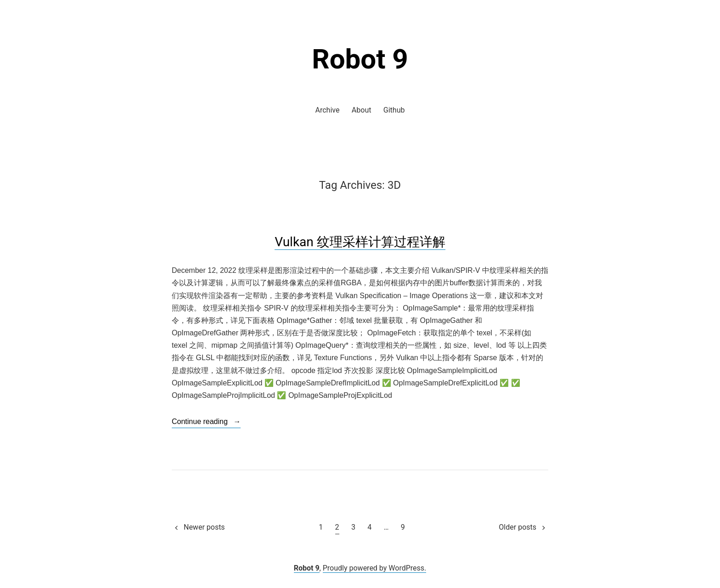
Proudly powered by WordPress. (375, 568)
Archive (328, 110)
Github (394, 110)
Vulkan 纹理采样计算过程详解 (360, 242)
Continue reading (206, 422)
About (362, 110)
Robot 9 (360, 59)
